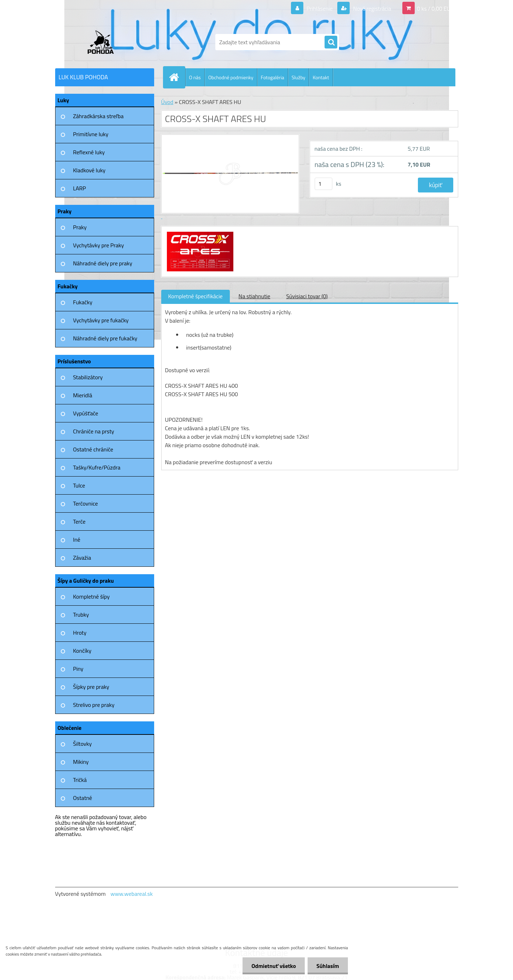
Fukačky (83, 302)
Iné (77, 540)
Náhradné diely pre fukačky (105, 338)
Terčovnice (86, 503)
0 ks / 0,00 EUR (435, 8)
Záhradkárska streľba (98, 116)
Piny (78, 669)
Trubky (81, 615)
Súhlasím (328, 966)
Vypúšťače (86, 413)
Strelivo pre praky (94, 705)
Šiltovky (83, 744)
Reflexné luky (89, 152)
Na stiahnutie (255, 296)
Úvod (167, 102)
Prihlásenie (320, 8)
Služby (299, 77)
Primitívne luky (91, 134)
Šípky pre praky (91, 687)
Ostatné (83, 798)
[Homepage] (177, 77)
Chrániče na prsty (94, 431)
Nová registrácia (371, 8)
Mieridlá (83, 395)
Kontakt (321, 77)
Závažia (82, 558)
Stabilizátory (88, 377)
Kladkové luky (89, 170)
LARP (80, 188)
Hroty (80, 633)
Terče (79, 521)
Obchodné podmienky (231, 77)
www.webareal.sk (132, 894)
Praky (80, 227)
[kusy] (323, 184)
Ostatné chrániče (93, 449)
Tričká (80, 780)
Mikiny (81, 762)
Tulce (79, 485)
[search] (331, 42)
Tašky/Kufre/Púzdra (97, 467)
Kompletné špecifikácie (196, 296)
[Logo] (104, 42)
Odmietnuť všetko (274, 966)
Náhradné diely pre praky (103, 263)
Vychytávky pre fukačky (101, 320)
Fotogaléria (273, 77)
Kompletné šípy (92, 596)
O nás (195, 77)
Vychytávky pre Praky (99, 245)
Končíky (82, 651)
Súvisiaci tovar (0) (307, 296)
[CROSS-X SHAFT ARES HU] (199, 233)
